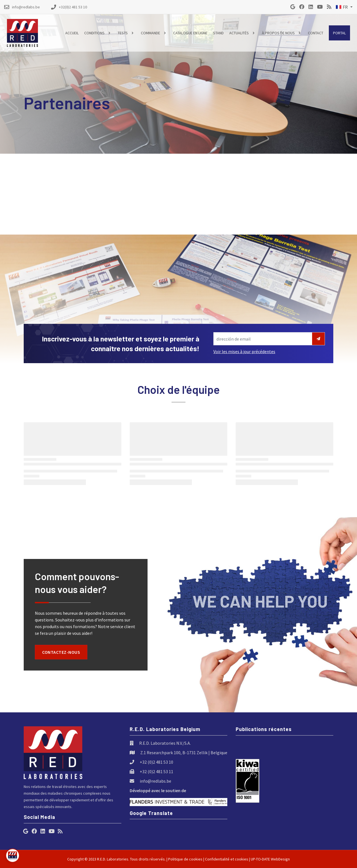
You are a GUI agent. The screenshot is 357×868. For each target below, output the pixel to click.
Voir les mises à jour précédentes (244, 351)
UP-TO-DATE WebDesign (270, 859)
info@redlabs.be (155, 781)
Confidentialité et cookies (227, 859)
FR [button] (342, 7)
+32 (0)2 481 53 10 (156, 762)
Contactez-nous (61, 652)
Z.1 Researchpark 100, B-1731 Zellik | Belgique (184, 753)
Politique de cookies (185, 859)
